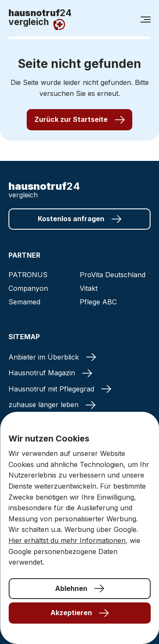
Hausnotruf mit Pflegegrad (60, 389)
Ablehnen (80, 588)
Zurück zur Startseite (79, 119)
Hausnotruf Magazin (50, 373)
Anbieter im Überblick (52, 357)
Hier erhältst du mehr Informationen (67, 540)
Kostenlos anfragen (79, 219)
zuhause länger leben (52, 405)
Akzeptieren (80, 613)
